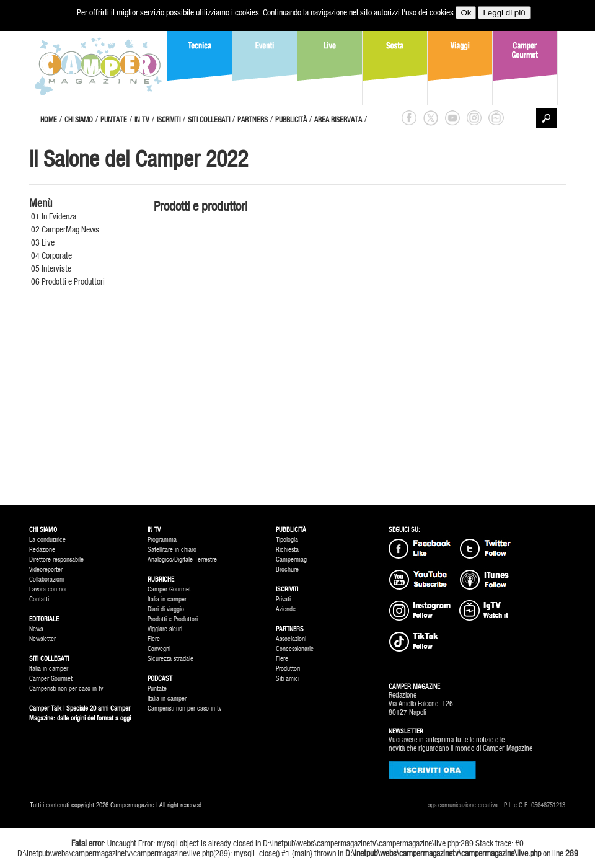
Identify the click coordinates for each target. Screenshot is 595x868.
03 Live (43, 242)
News (36, 629)
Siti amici (288, 679)
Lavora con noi (48, 589)
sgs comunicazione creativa (463, 805)
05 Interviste (51, 268)
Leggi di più (504, 13)
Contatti (39, 599)
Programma (162, 540)
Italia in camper (49, 669)
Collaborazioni (46, 579)
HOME (49, 120)
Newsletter (42, 639)
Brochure (287, 569)
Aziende (286, 609)
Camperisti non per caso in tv (66, 689)
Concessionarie (295, 649)
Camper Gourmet (51, 679)
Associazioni (291, 639)
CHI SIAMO (79, 120)
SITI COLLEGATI (209, 120)
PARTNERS (253, 120)
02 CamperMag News (65, 229)
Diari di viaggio (166, 609)
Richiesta (287, 550)
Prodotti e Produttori (173, 619)
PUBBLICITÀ (291, 120)
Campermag (291, 560)
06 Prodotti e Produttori (68, 281)
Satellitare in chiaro (172, 550)
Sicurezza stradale (170, 659)
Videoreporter (46, 569)
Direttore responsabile (56, 560)
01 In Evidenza (54, 216)
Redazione (42, 550)
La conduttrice (47, 540)
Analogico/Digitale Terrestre (182, 560)
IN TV (142, 120)
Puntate (157, 689)
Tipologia (287, 540)
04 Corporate (51, 255)
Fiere (154, 639)
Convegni (159, 649)
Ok (466, 13)
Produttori (288, 669)
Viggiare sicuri (165, 629)
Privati (283, 599)
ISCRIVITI (169, 120)
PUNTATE (114, 120)
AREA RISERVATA (338, 120)
